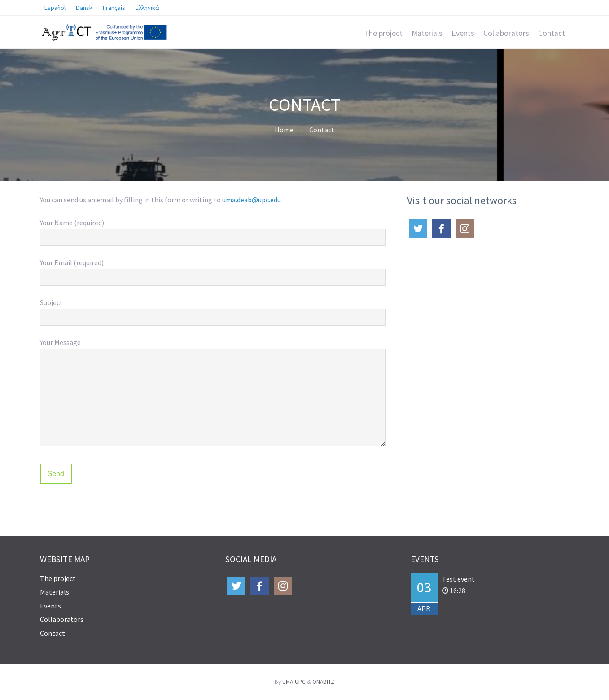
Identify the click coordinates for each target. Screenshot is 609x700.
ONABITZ (323, 682)
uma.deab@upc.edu (252, 200)
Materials (427, 33)
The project (383, 33)
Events (463, 33)
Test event (458, 579)
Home (284, 130)
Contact (552, 33)
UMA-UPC (294, 682)
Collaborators (506, 33)
